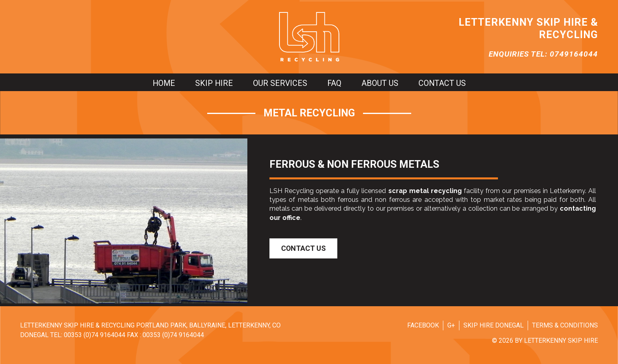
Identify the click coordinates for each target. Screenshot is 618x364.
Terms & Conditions (565, 325)
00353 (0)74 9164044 (95, 335)
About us (380, 83)
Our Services (280, 83)
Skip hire (214, 83)
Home (164, 83)
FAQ (334, 83)
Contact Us (303, 248)
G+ (451, 325)
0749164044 (574, 54)
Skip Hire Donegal (494, 325)
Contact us (442, 83)
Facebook (423, 325)
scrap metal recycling (425, 191)
